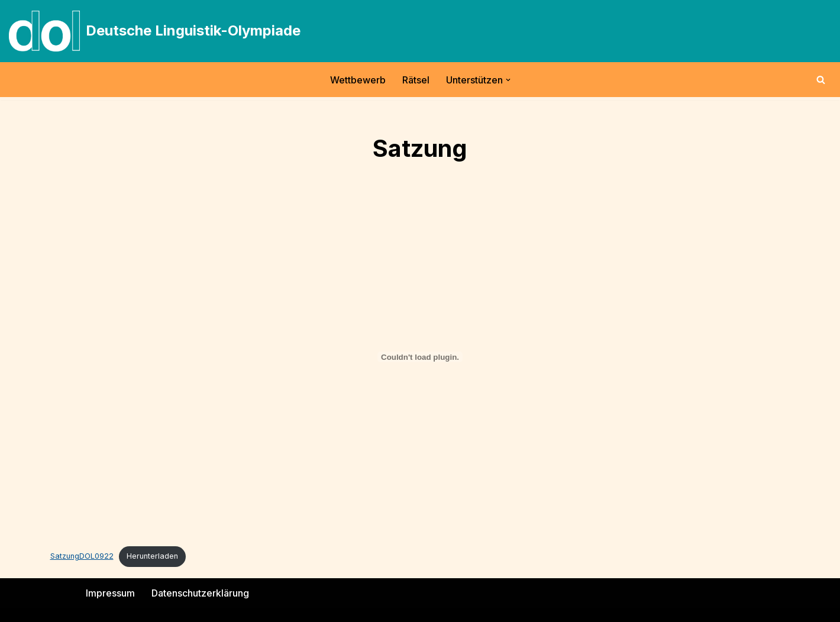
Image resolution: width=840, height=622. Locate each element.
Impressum (110, 593)
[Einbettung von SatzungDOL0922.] (420, 357)
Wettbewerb (358, 80)
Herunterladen (152, 556)
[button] (508, 80)
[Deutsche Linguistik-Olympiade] (155, 31)
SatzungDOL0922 (82, 556)
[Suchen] (821, 80)
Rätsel (416, 80)
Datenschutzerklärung (200, 593)
